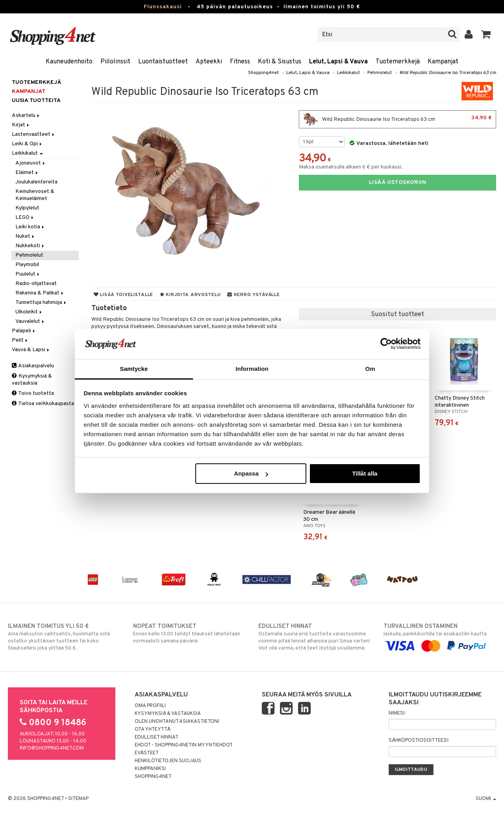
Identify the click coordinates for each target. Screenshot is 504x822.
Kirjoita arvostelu (190, 295)
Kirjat (21, 125)
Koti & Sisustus (280, 62)
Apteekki (209, 62)
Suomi (486, 799)
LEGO (25, 218)
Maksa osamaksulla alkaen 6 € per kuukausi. (351, 167)
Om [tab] (370, 369)
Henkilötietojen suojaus (168, 761)
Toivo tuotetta (33, 393)
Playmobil (27, 265)
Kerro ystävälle (253, 295)
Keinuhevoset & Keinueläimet (35, 195)
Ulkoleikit (29, 312)
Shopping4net (263, 73)
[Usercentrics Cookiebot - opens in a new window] (386, 344)
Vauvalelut (30, 321)
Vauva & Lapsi (31, 350)
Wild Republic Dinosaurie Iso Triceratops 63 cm (448, 73)
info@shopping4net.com (52, 748)
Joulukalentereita (36, 182)
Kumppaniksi (150, 769)
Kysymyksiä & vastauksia (32, 380)
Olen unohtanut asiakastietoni (177, 722)
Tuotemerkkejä (398, 62)
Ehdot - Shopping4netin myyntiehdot (184, 745)
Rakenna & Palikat (40, 293)
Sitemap (78, 799)
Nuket (25, 236)
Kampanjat (443, 62)
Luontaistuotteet (163, 62)
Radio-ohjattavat (36, 284)
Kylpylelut (27, 208)
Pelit (20, 340)
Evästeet (147, 753)
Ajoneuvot (31, 163)
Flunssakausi (163, 7)
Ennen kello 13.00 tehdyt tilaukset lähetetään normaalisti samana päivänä (189, 633)
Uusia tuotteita (36, 101)
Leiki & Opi (27, 144)
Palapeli (24, 331)
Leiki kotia (30, 227)
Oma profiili (150, 706)
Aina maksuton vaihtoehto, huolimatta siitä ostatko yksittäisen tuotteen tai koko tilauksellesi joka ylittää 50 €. (64, 637)
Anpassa (251, 473)
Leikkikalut (348, 73)
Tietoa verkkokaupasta (43, 404)
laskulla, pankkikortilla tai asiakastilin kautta (440, 636)
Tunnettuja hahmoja (41, 303)
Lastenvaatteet (34, 134)
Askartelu (26, 116)
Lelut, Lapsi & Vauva (338, 62)
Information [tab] (252, 369)
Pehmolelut (380, 73)
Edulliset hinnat (157, 737)
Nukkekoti (30, 246)
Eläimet (27, 173)
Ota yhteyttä (153, 729)
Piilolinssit (115, 62)
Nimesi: (397, 713)
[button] (486, 35)
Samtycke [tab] (134, 369)
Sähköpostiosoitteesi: (419, 741)
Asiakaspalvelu (33, 366)
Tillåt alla (365, 473)
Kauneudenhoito (69, 62)
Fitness (240, 62)
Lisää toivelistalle (123, 295)
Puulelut (28, 274)
